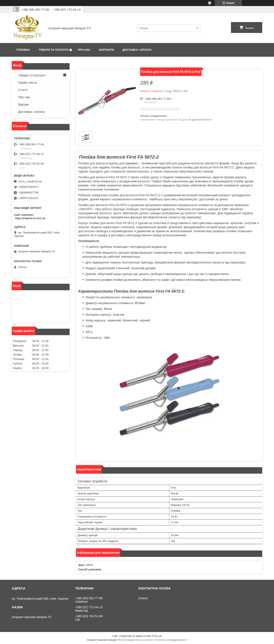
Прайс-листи (28, 83)
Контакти (107, 50)
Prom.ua (157, 636)
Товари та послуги (53, 50)
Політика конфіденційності (171, 640)
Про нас (84, 50)
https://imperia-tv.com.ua (30, 218)
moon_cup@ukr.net (30, 181)
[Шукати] (197, 28)
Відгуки (24, 104)
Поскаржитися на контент (138, 640)
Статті (23, 90)
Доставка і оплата (137, 50)
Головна (23, 50)
